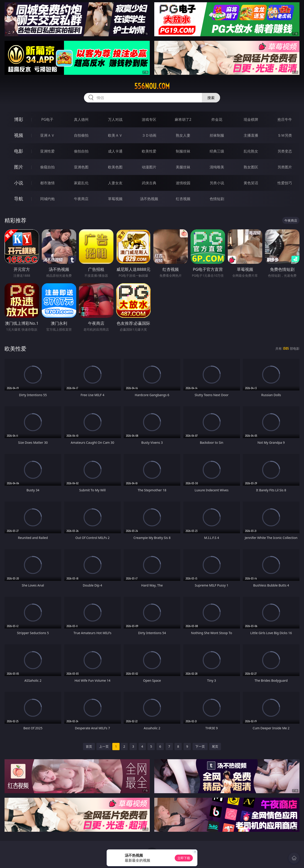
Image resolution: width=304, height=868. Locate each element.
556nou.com (152, 86)
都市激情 (47, 183)
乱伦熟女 (251, 151)
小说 (19, 183)
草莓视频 (115, 199)
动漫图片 (149, 167)
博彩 (19, 119)
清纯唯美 (217, 167)
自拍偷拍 (81, 135)
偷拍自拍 (81, 151)
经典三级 (217, 151)
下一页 (200, 746)
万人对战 (115, 119)
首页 (89, 746)
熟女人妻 (183, 135)
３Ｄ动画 (149, 135)
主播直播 (251, 135)
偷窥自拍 (47, 167)
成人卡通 (115, 151)
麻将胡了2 (183, 119)
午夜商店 (81, 199)
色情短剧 (217, 199)
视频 (19, 135)
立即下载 (184, 858)
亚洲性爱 (47, 151)
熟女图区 (251, 167)
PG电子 (47, 119)
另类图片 (285, 167)
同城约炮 (47, 199)
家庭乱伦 (81, 183)
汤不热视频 (149, 199)
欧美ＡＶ (115, 135)
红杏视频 (183, 199)
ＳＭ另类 (285, 135)
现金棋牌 (251, 119)
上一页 (104, 746)
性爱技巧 (285, 183)
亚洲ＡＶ (47, 135)
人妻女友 (115, 183)
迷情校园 (183, 183)
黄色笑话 (251, 183)
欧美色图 (115, 167)
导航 (19, 199)
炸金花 (217, 119)
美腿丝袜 (183, 167)
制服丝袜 (183, 151)
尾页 (215, 746)
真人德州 (81, 119)
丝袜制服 (217, 135)
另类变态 (285, 151)
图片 (19, 167)
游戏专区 (149, 119)
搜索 (211, 98)
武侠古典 (149, 183)
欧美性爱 (149, 151)
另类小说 (217, 183)
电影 (19, 151)
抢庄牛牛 (285, 119)
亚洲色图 (81, 167)
